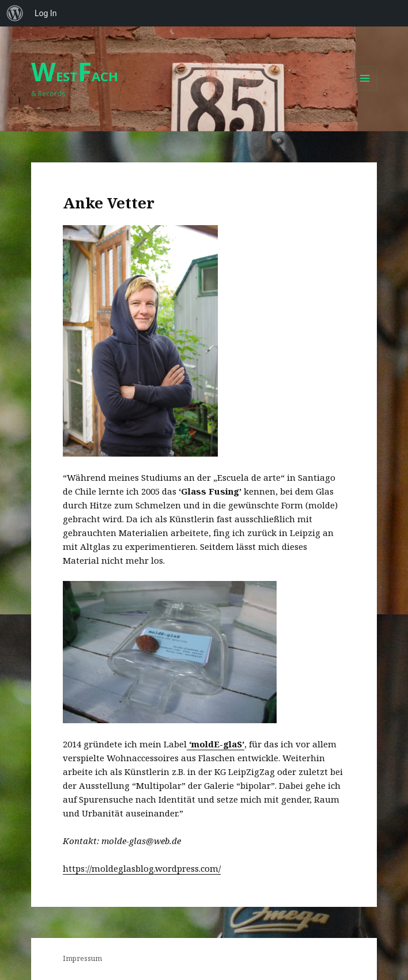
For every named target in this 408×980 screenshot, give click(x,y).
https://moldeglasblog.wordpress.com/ (142, 868)
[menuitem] (15, 13)
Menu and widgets (365, 90)
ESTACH (75, 76)
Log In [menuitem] (46, 13)
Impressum (82, 958)
